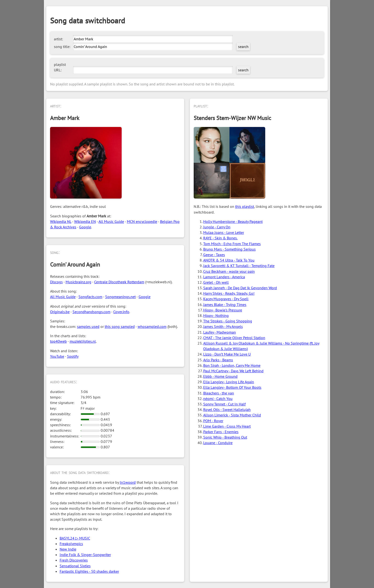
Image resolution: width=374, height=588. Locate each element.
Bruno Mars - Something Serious (229, 249)
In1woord (128, 482)
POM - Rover (213, 421)
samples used (88, 326)
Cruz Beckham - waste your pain (229, 271)
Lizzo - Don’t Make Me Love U (227, 354)
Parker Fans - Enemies (221, 432)
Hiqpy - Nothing (216, 315)
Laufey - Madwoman (220, 332)
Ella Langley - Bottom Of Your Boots (232, 387)
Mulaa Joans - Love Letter (224, 232)
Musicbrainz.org (78, 282)
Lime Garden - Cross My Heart (227, 426)
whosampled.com (152, 326)
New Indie (68, 549)
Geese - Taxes (214, 255)
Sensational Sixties (75, 566)
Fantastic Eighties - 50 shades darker (89, 571)
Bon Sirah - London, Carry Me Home (232, 365)
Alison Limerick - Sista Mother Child (232, 415)
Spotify (73, 356)
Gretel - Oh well (216, 282)
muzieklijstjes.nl (83, 341)
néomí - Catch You (218, 399)
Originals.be (60, 312)
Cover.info (121, 312)
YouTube (57, 356)
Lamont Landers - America (224, 277)
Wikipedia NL (61, 221)
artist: (58, 39)
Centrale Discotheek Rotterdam (119, 282)
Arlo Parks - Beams (218, 360)
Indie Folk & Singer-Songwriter (85, 555)
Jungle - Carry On (217, 227)
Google (85, 227)
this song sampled (120, 326)
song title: (62, 47)
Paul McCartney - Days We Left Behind (233, 371)
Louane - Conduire (218, 443)
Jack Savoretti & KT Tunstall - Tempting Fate (239, 266)
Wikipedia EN (85, 221)
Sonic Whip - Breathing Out (225, 437)
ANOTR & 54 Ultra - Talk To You (229, 260)
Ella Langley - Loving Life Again (229, 382)
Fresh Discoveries (74, 560)
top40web (58, 341)
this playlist (245, 206)
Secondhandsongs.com (91, 312)
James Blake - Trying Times (225, 304)
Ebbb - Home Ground (220, 376)
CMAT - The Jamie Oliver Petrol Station (234, 338)
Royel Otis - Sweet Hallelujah (227, 409)
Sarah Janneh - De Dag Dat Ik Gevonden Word (240, 288)
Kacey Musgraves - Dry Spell (226, 299)
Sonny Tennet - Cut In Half (224, 404)
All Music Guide (111, 221)
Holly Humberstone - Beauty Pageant (233, 221)
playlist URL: (60, 67)
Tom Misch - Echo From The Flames (232, 244)
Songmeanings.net (120, 297)
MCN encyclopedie (142, 221)
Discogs (56, 282)
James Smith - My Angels (223, 326)
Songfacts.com (90, 297)
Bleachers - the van (219, 393)
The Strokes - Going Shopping (228, 321)
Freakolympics (71, 544)
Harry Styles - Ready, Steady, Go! (229, 293)
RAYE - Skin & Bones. (220, 238)
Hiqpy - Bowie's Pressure (223, 310)
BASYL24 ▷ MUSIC (75, 538)
